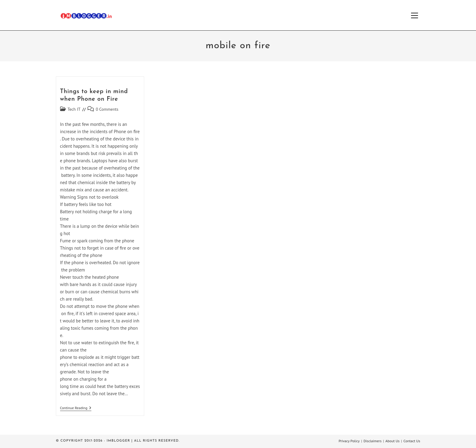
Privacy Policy (349, 441)
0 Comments (107, 109)
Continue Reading (76, 408)
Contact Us (412, 441)
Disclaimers (373, 441)
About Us (393, 441)
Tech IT (74, 109)
